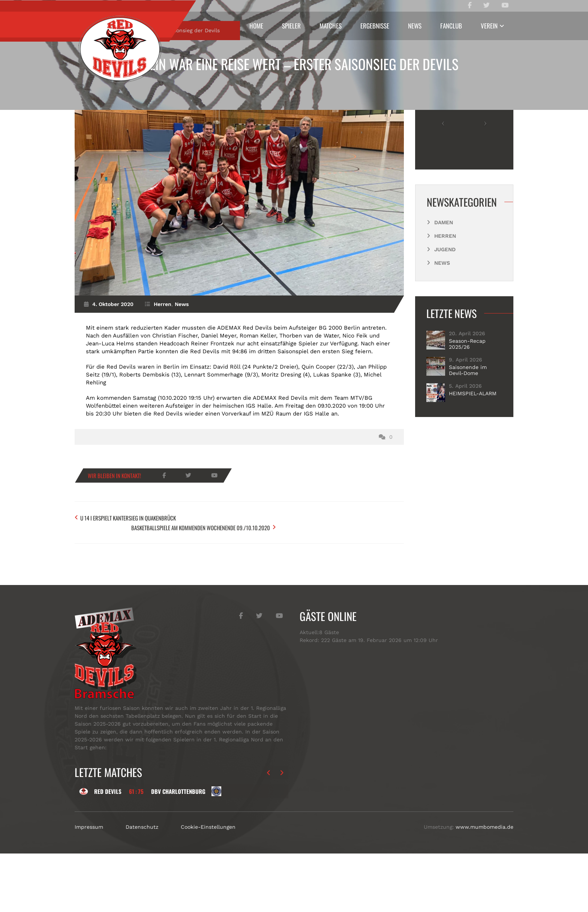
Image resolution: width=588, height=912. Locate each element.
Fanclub (451, 26)
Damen (444, 292)
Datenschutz (142, 885)
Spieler (291, 26)
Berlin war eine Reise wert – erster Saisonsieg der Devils (294, 64)
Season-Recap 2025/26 (467, 414)
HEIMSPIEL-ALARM (473, 463)
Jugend (445, 319)
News (415, 26)
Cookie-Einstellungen (208, 885)
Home (256, 26)
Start (96, 100)
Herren (125, 100)
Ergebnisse (375, 26)
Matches (331, 26)
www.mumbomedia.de (484, 885)
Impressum (89, 885)
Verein (489, 26)
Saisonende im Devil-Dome (468, 440)
